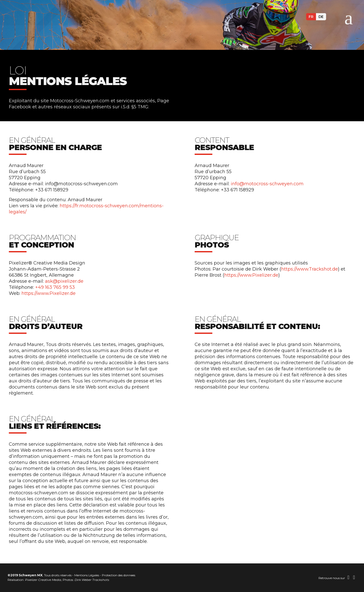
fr (311, 17)
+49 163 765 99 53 (55, 287)
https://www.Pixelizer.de (49, 293)
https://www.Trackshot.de (310, 269)
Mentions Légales (87, 575)
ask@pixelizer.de (64, 281)
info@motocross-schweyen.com (267, 184)
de (321, 17)
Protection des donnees (119, 575)
